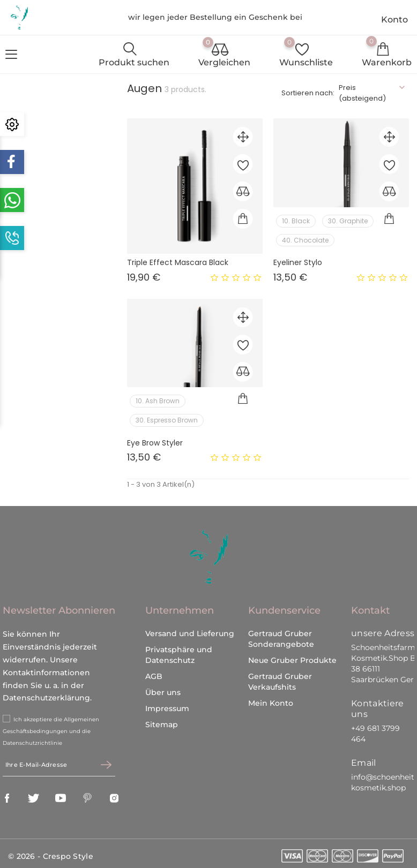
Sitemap (162, 721)
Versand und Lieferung (190, 630)
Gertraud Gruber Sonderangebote (281, 635)
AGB (154, 673)
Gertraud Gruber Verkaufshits (280, 678)
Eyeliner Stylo (298, 262)
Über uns (163, 689)
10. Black (296, 221)
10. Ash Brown (158, 401)
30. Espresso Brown (167, 420)
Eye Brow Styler (155, 443)
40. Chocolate (305, 240)
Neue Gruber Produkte (292, 656)
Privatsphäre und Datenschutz (179, 651)
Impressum (167, 705)
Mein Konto (271, 699)
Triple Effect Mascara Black (178, 262)
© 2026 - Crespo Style (51, 852)
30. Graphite (348, 221)
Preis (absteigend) (362, 93)
